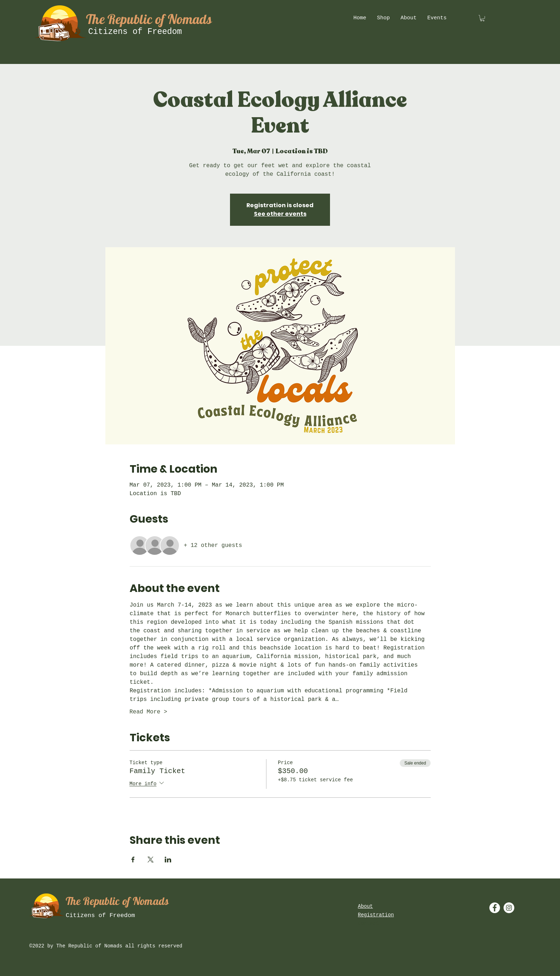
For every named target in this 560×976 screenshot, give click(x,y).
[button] (482, 18)
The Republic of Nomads (149, 19)
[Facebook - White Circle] (495, 908)
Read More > (149, 712)
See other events (280, 214)
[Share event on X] (151, 860)
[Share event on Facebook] (133, 860)
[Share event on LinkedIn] (168, 860)
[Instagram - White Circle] (509, 908)
